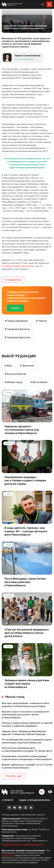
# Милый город (13, 382)
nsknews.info (8, 855)
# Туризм (41, 321)
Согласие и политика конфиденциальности (23, 844)
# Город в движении (16, 321)
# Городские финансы (17, 329)
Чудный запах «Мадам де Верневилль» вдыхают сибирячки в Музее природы (24, 733)
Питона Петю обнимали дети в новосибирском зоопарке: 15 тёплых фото (27, 749)
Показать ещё (14, 776)
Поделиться (13, 280)
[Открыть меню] (49, 4)
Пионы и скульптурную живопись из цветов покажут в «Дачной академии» (27, 724)
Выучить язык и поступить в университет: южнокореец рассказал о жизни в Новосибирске (26, 715)
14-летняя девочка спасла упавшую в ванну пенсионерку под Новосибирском (27, 741)
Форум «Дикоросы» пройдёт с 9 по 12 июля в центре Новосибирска (27, 766)
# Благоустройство (16, 374)
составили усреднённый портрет (18, 266)
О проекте (7, 800)
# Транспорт (27, 366)
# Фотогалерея (39, 382)
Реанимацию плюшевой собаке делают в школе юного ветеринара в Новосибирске (27, 758)
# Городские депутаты (18, 337)
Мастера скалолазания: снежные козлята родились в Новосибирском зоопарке (25, 705)
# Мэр (8, 366)
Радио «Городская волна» (35, 800)
